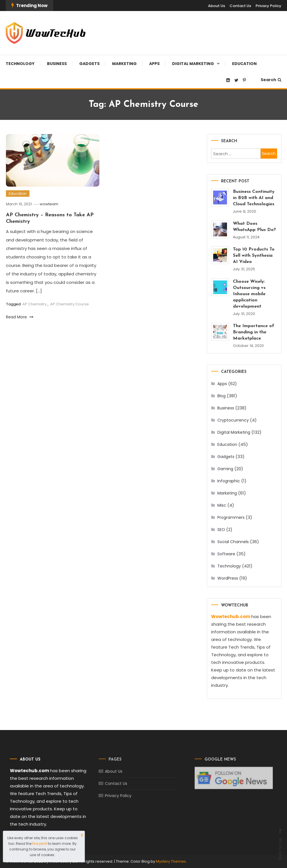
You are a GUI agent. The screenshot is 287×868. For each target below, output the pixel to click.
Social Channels (233, 542)
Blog (221, 396)
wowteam (49, 204)
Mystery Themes (171, 861)
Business (57, 64)
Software (226, 554)
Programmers (231, 517)
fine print (40, 844)
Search (271, 80)
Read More (20, 317)
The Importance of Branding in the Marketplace (254, 332)
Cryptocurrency (233, 420)
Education (244, 64)
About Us (217, 6)
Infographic (229, 481)
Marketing (124, 64)
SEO (221, 530)
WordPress (228, 578)
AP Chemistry (35, 304)
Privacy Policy (268, 6)
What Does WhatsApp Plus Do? (254, 227)
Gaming (225, 469)
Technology (20, 64)
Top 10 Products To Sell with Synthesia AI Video (254, 256)
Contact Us (240, 6)
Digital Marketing (193, 64)
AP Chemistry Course (69, 304)
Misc (222, 505)
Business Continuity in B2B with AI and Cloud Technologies (254, 198)
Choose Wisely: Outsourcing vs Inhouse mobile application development (249, 294)
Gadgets (89, 64)
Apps (154, 64)
